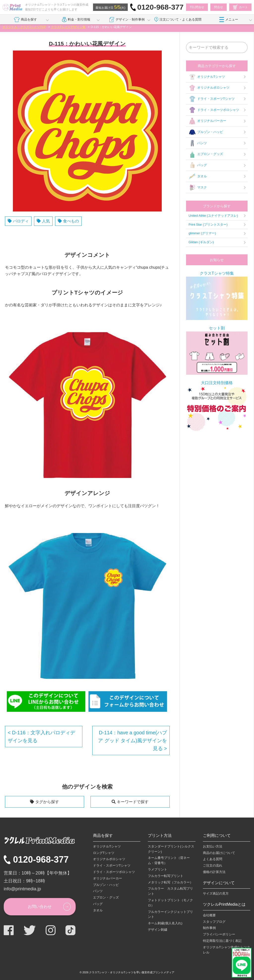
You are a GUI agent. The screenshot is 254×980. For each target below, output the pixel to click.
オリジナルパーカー (207, 121)
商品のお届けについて (219, 853)
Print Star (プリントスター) (208, 225)
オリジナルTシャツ (207, 77)
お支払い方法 (213, 846)
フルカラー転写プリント (166, 876)
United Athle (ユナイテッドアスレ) (213, 216)
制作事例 (209, 928)
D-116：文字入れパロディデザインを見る (41, 737)
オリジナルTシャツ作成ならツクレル (226, 950)
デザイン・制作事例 (127, 20)
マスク (198, 187)
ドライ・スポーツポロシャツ (214, 110)
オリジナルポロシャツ (209, 88)
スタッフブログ (214, 922)
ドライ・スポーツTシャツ (212, 99)
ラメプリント (158, 869)
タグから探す (47, 802)
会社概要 (209, 915)
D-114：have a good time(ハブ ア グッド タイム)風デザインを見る (132, 741)
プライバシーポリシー (219, 934)
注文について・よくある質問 (178, 20)
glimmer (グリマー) (202, 233)
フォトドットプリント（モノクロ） (170, 903)
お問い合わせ (40, 907)
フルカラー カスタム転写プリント (170, 891)
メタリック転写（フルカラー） (170, 882)
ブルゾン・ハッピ (206, 132)
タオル (198, 176)
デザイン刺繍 (158, 930)
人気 (46, 221)
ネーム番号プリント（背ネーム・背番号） (169, 860)
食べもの (71, 221)
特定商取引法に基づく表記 (222, 941)
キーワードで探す (133, 802)
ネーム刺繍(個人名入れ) (165, 923)
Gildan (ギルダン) (201, 242)
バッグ (198, 165)
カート (240, 7)
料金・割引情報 (76, 20)
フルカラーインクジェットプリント (170, 914)
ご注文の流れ (213, 865)
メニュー (229, 20)
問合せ (219, 7)
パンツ (198, 143)
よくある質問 (213, 859)
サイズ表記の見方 (216, 893)
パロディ (21, 221)
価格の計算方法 (214, 872)
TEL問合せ (197, 7)
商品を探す (25, 20)
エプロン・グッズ (206, 154)
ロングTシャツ (104, 853)
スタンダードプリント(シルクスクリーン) (171, 849)
